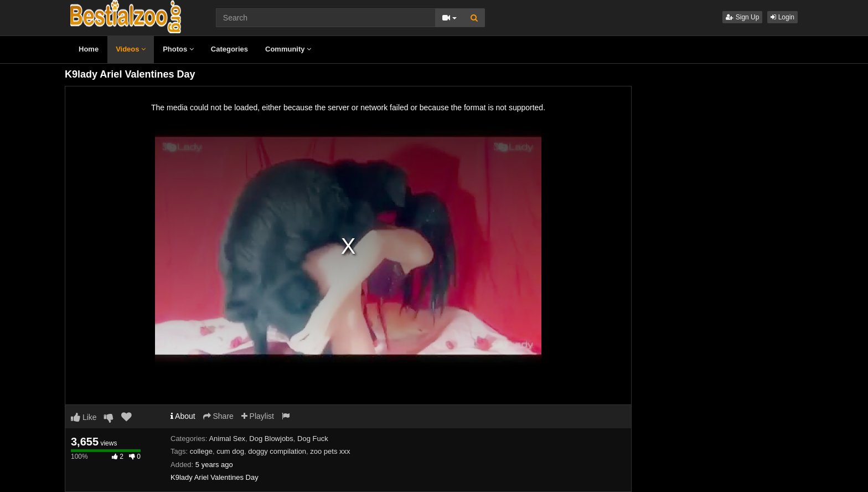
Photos (178, 49)
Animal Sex (227, 439)
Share (218, 416)
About (183, 416)
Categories (229, 49)
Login (782, 17)
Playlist (258, 416)
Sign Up (742, 17)
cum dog (230, 451)
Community (288, 49)
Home (89, 49)
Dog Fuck (313, 439)
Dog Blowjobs (271, 439)
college (201, 451)
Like (84, 417)
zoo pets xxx (330, 451)
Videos (131, 49)
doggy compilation (277, 451)
